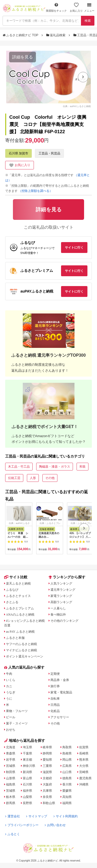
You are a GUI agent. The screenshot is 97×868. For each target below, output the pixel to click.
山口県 (67, 772)
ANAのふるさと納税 (20, 615)
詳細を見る (23, 57)
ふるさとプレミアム (20, 608)
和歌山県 (49, 803)
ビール (11, 717)
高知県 (67, 797)
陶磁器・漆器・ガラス (55, 467)
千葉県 (27, 753)
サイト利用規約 (66, 816)
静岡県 (47, 753)
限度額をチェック (56, 7)
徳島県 (67, 778)
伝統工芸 (14, 478)
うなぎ (11, 692)
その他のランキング (64, 621)
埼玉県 (27, 747)
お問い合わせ (55, 825)
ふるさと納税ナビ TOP (21, 35)
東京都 (27, 760)
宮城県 (11, 766)
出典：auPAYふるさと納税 (77, 106)
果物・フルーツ (17, 711)
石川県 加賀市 (18, 153)
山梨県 (27, 797)
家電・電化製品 (61, 692)
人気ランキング (61, 583)
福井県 (27, 791)
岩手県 (11, 760)
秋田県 (11, 772)
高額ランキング (61, 602)
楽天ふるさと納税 (18, 583)
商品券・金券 (60, 680)
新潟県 (27, 772)
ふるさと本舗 (15, 638)
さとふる (12, 602)
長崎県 (84, 753)
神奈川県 (29, 766)
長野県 (27, 803)
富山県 (27, 778)
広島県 (67, 766)
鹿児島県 (85, 778)
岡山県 (67, 760)
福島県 (11, 784)
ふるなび (12, 590)
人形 (33, 478)
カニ (9, 686)
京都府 (47, 778)
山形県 (11, 778)
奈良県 (47, 797)
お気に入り (76, 7)
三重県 (47, 766)
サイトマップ (37, 816)
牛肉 (9, 674)
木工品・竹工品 (19, 467)
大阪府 (47, 784)
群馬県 (11, 803)
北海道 (11, 747)
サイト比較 (16, 577)
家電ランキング (61, 596)
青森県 (11, 753)
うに (9, 699)
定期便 (55, 674)
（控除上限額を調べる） (35, 191)
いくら (11, 680)
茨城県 (11, 791)
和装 (83, 467)
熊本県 (84, 760)
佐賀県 (84, 747)
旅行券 (55, 686)
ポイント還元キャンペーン (25, 656)
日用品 (55, 705)
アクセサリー (60, 717)
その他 (50, 478)
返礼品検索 (56, 35)
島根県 (67, 753)
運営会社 (13, 816)
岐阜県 (47, 747)
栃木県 (11, 797)
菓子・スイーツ (17, 723)
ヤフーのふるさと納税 (21, 644)
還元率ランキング (63, 590)
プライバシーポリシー (22, 825)
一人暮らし (58, 608)
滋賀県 (47, 772)
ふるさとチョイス (18, 596)
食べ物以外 (58, 615)
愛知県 (47, 760)
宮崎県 (84, 772)
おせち (11, 730)
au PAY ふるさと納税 (20, 632)
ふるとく (13, 834)
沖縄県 (84, 784)
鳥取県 (67, 747)
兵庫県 (47, 791)
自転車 (55, 699)
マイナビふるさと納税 (21, 650)
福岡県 (67, 803)
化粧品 (55, 711)
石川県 (27, 784)
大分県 (84, 766)
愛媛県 (67, 791)
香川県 (67, 784)
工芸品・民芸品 (49, 153)
